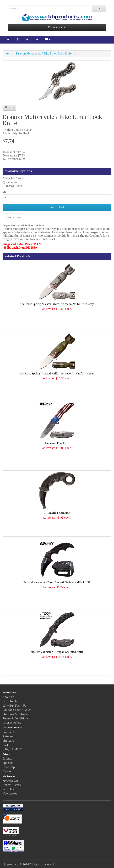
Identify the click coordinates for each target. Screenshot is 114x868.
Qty (4, 192)
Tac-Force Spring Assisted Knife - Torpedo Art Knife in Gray (57, 304)
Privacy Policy (12, 723)
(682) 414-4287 (12, 749)
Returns (8, 736)
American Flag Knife (57, 443)
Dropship (9, 767)
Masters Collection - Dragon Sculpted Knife (57, 652)
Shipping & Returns (15, 714)
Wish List (9, 789)
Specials (8, 763)
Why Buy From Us (14, 706)
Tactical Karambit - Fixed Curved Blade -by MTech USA (57, 582)
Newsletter (10, 794)
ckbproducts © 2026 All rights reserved (28, 864)
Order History (12, 785)
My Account (10, 781)
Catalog (7, 771)
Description (13, 217)
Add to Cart (57, 207)
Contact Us (9, 732)
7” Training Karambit (57, 513)
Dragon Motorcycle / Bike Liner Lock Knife (44, 54)
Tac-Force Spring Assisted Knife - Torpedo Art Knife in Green (57, 374)
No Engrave (10, 183)
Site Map (8, 741)
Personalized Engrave (13, 178)
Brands (7, 759)
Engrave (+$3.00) (13, 186)
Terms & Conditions (15, 718)
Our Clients (10, 701)
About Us (8, 697)
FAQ (5, 745)
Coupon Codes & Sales (17, 710)
